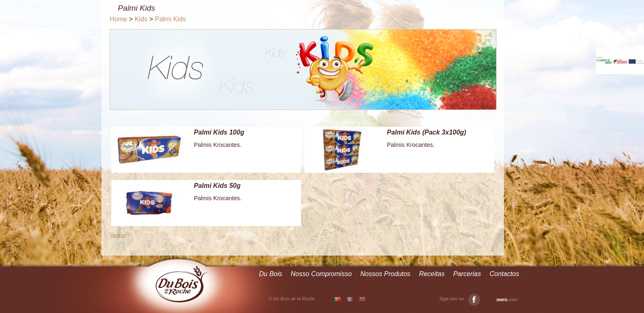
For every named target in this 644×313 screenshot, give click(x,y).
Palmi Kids (170, 19)
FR (350, 299)
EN (362, 299)
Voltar (118, 236)
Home (118, 19)
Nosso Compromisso (321, 274)
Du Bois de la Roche (182, 284)
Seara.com (507, 300)
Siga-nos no (460, 299)
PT (338, 299)
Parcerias (467, 274)
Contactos (504, 274)
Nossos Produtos (385, 274)
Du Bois (271, 274)
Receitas (432, 274)
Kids (141, 19)
